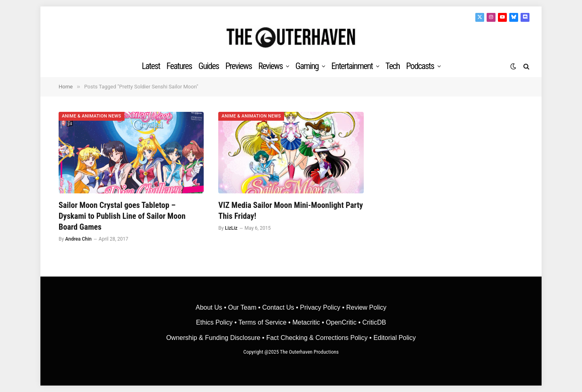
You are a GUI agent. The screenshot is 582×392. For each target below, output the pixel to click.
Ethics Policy (215, 322)
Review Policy (366, 307)
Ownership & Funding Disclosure (214, 338)
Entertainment (352, 66)
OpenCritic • (344, 322)
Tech (393, 66)
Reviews (270, 66)
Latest (151, 66)
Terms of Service (263, 322)
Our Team (242, 307)
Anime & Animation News (92, 116)
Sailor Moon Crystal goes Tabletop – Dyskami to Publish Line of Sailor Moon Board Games (122, 216)
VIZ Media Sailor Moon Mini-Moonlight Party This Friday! (291, 211)
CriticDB (374, 322)
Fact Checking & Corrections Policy (317, 338)
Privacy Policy (320, 307)
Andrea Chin (78, 239)
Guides (209, 66)
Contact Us (278, 307)
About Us (210, 307)
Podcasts (420, 66)
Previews (238, 66)
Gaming (307, 66)
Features (179, 66)
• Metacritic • (306, 322)
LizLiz (231, 228)
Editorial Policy (395, 338)
